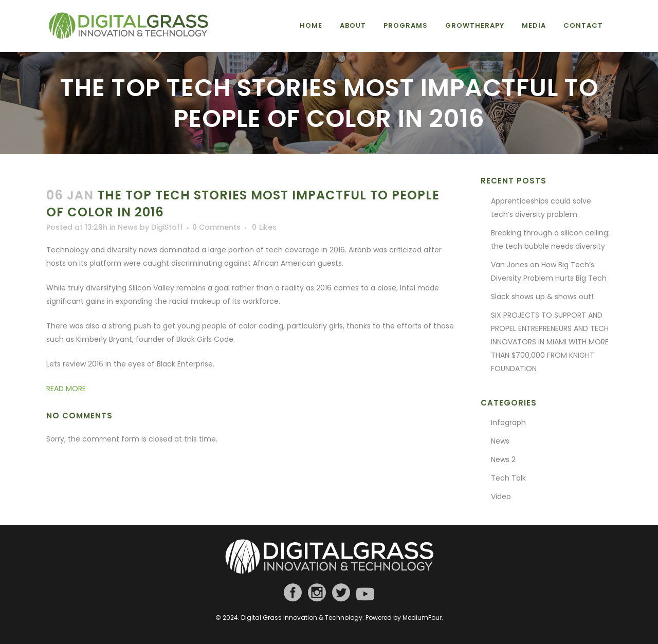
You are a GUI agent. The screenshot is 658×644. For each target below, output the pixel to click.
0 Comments (216, 227)
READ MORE (66, 389)
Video (501, 496)
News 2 (503, 459)
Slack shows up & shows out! (542, 297)
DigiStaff (167, 227)
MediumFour (422, 618)
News (128, 227)
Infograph (508, 422)
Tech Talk (508, 478)
